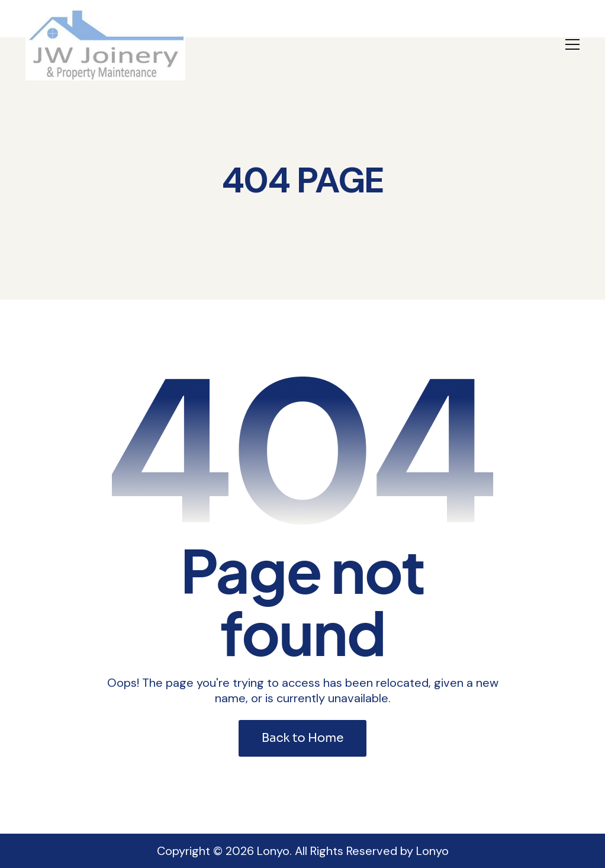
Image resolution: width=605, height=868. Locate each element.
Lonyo (432, 851)
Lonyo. (274, 851)
